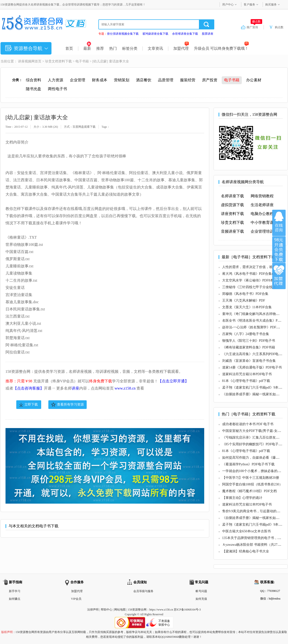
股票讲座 (208, 34)
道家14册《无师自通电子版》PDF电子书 (252, 367)
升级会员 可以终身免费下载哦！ (221, 48)
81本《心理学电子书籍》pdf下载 (246, 381)
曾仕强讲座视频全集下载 (123, 34)
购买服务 (271, 5)
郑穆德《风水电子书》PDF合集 (245, 294)
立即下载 (31, 405)
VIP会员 (76, 599)
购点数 (279, 27)
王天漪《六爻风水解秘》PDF (244, 300)
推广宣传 (254, 27)
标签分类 (130, 48)
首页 (69, 48)
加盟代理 (181, 48)
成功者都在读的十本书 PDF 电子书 (248, 424)
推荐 (100, 48)
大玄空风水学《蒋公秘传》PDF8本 (248, 280)
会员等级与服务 (143, 591)
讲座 (75, 388)
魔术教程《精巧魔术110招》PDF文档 (249, 491)
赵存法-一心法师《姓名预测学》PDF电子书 (254, 327)
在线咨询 (279, 223)
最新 (87, 48)
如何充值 (201, 599)
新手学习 (15, 591)
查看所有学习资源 (70, 405)
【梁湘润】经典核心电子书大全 (246, 551)
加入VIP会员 (279, 249)
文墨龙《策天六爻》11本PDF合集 (247, 307)
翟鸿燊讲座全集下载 (155, 34)
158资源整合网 (137, 610)
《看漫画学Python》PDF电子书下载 (248, 464)
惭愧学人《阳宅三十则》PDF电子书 (249, 341)
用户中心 (228, 5)
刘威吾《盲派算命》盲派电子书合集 (249, 361)
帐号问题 (201, 591)
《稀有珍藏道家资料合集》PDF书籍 (249, 347)
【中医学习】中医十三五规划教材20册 (251, 478)
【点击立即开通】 (173, 381)
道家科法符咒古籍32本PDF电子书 (247, 374)
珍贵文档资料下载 (58, 61)
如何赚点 (15, 599)
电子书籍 (82, 61)
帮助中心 (107, 610)
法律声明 (93, 610)
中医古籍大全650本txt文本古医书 (247, 531)
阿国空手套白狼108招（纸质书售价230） (252, 484)
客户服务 (249, 5)
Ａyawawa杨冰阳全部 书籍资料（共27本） (253, 545)
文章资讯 (155, 48)
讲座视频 (25, 61)
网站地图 (120, 610)
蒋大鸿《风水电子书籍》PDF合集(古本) (251, 274)
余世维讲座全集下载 (185, 34)
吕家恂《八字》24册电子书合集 (246, 334)
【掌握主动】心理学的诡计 (242, 498)
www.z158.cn (125, 388)
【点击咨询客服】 (28, 388)
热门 (113, 48)
